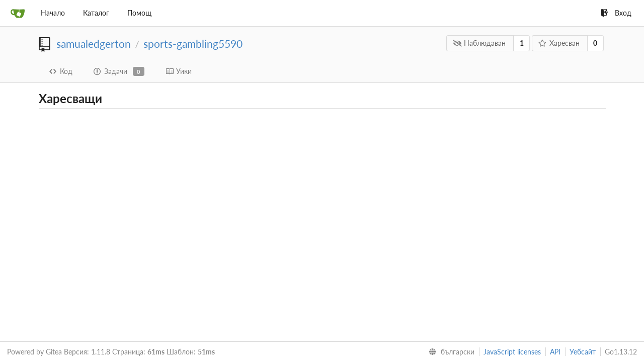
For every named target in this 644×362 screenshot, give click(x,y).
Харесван (559, 43)
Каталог (96, 13)
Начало (53, 13)
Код (61, 71)
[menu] (450, 352)
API (555, 352)
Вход (616, 13)
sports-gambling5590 (193, 43)
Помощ (139, 13)
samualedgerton (94, 43)
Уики (179, 71)
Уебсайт (583, 352)
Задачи (119, 71)
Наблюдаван (479, 43)
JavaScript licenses (512, 352)
